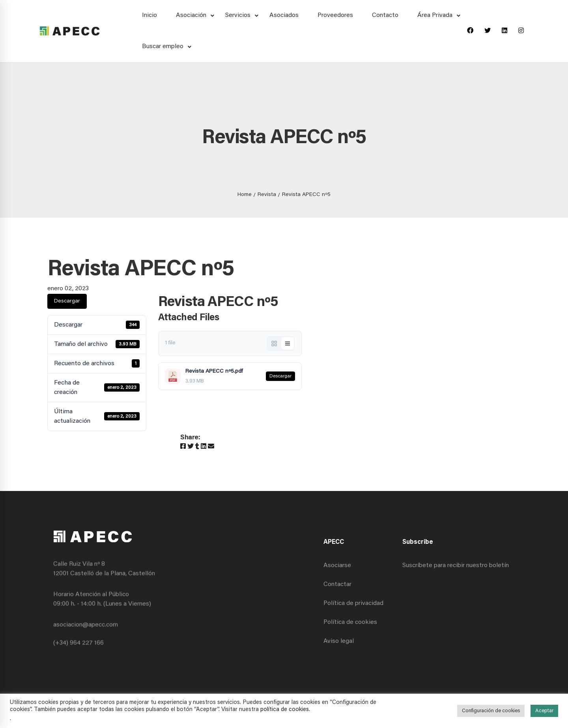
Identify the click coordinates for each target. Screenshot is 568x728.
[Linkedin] (504, 31)
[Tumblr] (197, 447)
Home (245, 195)
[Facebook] (470, 31)
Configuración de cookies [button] (491, 711)
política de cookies (285, 710)
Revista (267, 195)
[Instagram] (521, 31)
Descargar (67, 301)
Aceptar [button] (544, 711)
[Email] (211, 447)
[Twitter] (488, 31)
